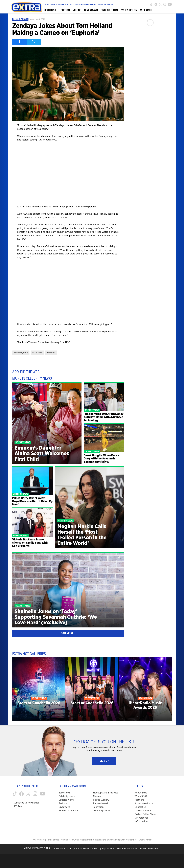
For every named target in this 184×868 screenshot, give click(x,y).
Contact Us (140, 807)
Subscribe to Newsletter (26, 803)
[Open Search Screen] (146, 10)
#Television (37, 353)
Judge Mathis (107, 849)
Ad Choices (66, 840)
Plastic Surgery (101, 800)
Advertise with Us (144, 803)
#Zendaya (51, 353)
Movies (97, 796)
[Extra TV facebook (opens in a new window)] (156, 4)
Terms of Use (53, 840)
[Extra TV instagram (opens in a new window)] (165, 4)
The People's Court (127, 849)
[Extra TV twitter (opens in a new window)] (160, 4)
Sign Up (104, 761)
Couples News (66, 800)
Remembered (100, 803)
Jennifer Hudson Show (86, 849)
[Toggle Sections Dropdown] (51, 10)
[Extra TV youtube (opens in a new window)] (170, 4)
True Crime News (149, 849)
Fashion (63, 803)
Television (98, 807)
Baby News (64, 793)
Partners (139, 800)
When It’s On (141, 796)
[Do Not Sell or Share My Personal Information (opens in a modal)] (147, 818)
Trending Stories (102, 811)
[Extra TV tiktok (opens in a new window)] (151, 4)
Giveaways (64, 807)
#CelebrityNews (21, 353)
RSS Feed (18, 806)
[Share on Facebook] (19, 42)
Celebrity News (20, 19)
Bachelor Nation (62, 849)
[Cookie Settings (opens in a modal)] (143, 811)
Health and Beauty (68, 811)
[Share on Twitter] (34, 42)
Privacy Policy (38, 840)
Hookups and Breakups (106, 793)
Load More (68, 633)
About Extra (141, 793)
